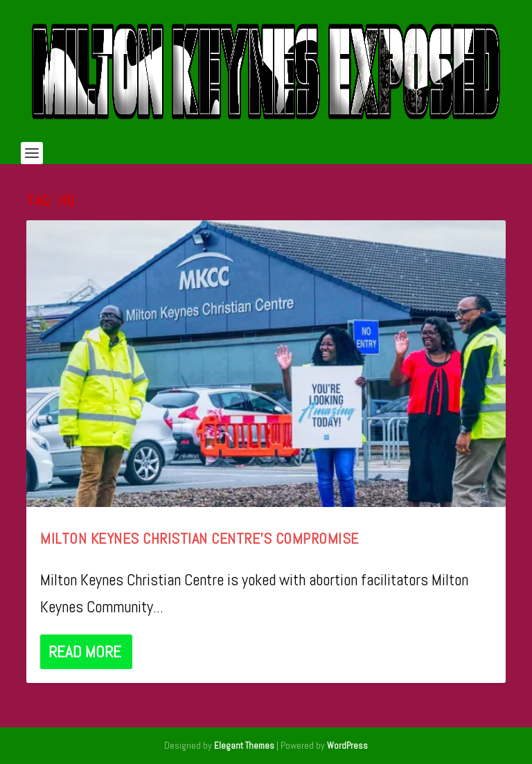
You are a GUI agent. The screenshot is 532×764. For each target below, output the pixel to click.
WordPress (347, 746)
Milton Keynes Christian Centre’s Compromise (199, 538)
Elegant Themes (244, 746)
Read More (85, 652)
